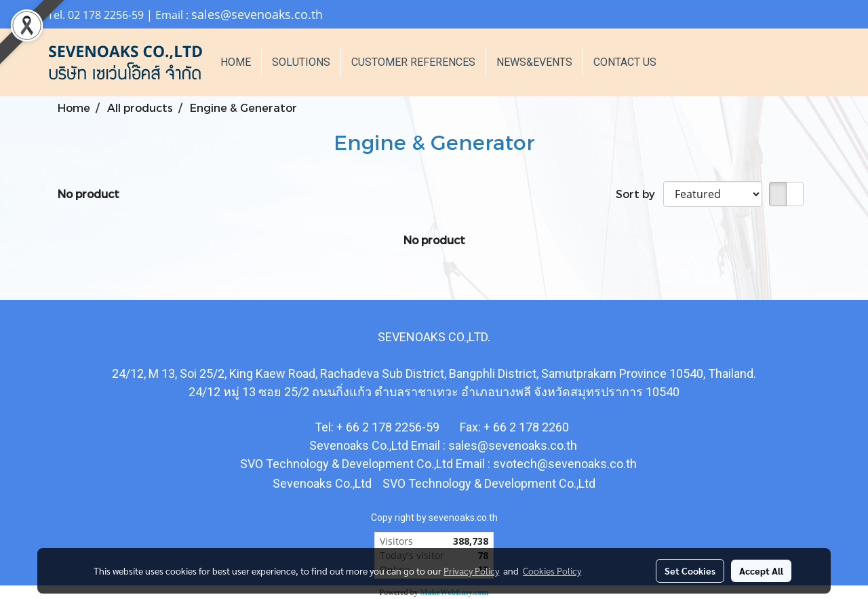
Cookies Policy (552, 571)
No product (88, 194)
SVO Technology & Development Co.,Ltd (488, 483)
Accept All (761, 571)
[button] (687, 62)
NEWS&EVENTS (534, 62)
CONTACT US (625, 62)
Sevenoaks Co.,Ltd (322, 483)
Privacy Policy (471, 571)
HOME (236, 62)
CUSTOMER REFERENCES (413, 62)
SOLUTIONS (301, 62)
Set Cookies (690, 571)
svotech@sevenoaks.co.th (565, 464)
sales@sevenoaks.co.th (257, 14)
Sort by (639, 194)
